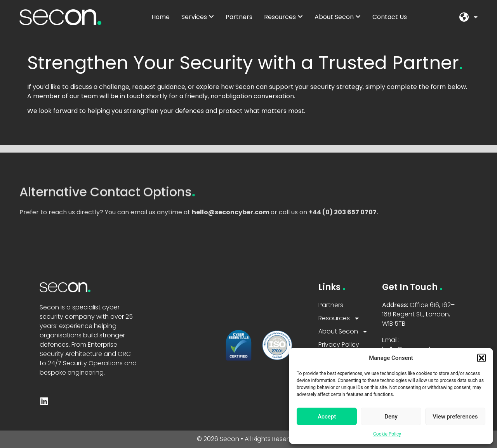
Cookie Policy (387, 434)
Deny (391, 417)
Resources (339, 318)
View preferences (455, 417)
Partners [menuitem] (239, 17)
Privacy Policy (339, 345)
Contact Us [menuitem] (390, 17)
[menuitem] (198, 17)
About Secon (343, 332)
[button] (481, 358)
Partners (331, 305)
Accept (327, 417)
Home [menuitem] (161, 17)
